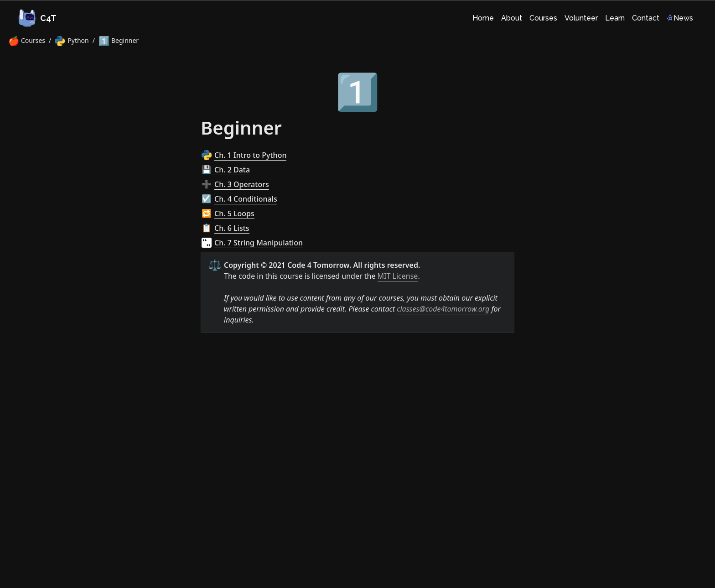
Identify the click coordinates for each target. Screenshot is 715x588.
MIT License (398, 276)
